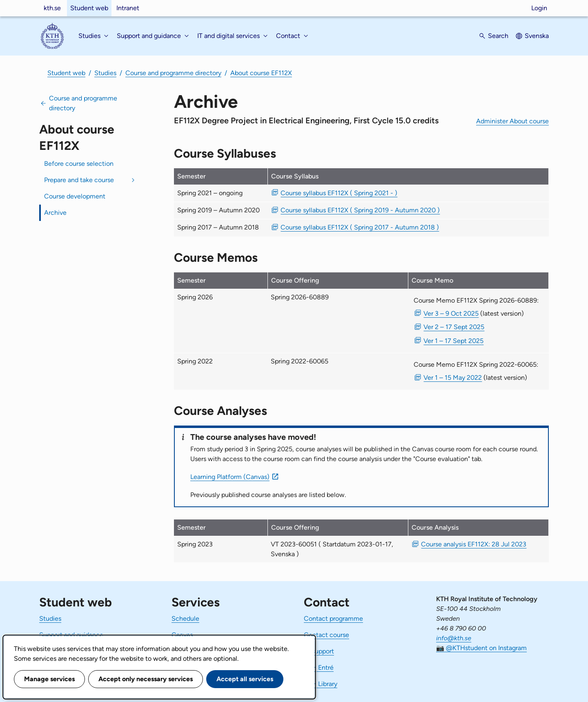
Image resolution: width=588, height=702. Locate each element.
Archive (55, 213)
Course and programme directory (173, 73)
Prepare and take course (79, 180)
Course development (75, 196)
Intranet (128, 8)
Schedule (185, 618)
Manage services (49, 679)
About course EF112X (261, 73)
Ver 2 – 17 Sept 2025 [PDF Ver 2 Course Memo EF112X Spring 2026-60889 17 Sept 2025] (454, 327)
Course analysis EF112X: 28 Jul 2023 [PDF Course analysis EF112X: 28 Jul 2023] (474, 544)
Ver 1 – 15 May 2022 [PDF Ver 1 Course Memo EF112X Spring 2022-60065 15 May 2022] (453, 378)
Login (539, 8)
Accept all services (245, 679)
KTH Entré (319, 667)
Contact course (326, 635)
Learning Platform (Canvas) (230, 477)
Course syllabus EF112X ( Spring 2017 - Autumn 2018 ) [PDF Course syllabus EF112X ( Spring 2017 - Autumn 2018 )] (360, 227)
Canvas (182, 635)
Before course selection (79, 164)
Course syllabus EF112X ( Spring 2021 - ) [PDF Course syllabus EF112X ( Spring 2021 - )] (339, 193)
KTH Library (321, 684)
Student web (89, 8)
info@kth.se (454, 638)
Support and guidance (71, 635)
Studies (105, 73)
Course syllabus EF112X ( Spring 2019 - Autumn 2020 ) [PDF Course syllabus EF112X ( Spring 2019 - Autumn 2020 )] (360, 210)
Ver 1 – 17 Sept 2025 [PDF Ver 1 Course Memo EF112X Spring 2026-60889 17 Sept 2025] (453, 341)
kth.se (52, 8)
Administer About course (512, 121)
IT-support (319, 651)
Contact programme (333, 618)
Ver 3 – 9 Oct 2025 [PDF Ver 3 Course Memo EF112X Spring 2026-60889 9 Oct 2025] (451, 313)
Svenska (537, 36)
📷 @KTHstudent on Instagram (481, 648)
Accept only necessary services (146, 679)
